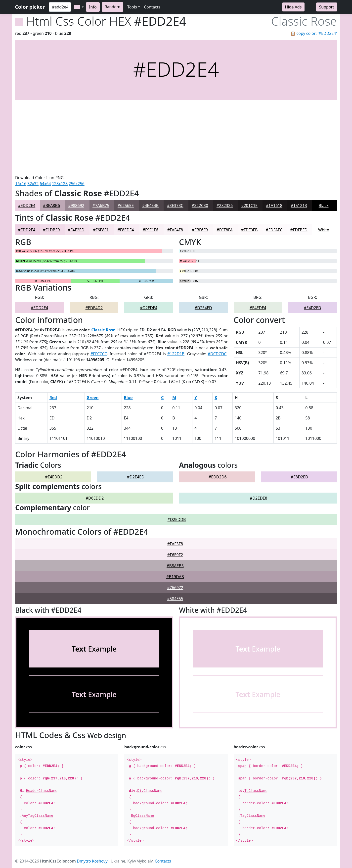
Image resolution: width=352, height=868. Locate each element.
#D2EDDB (177, 519)
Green (93, 398)
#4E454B (150, 205)
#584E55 (175, 599)
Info (93, 7)
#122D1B (176, 354)
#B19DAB (175, 577)
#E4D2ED (312, 308)
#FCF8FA (224, 230)
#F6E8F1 (101, 230)
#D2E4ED (203, 308)
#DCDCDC (217, 354)
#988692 (76, 205)
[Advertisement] (176, 137)
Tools (132, 7)
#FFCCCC (99, 354)
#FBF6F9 (200, 230)
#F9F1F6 (151, 230)
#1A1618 (274, 205)
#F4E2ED (76, 230)
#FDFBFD (299, 230)
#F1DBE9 (51, 230)
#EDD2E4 (27, 205)
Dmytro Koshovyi (93, 861)
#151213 (299, 205)
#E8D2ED (300, 477)
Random (112, 7)
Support (327, 7)
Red (53, 398)
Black (324, 205)
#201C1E (249, 205)
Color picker (30, 7)
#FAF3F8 (175, 544)
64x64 (45, 184)
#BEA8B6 (52, 205)
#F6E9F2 (175, 555)
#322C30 (200, 205)
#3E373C (175, 205)
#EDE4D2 (94, 308)
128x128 (60, 184)
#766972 (175, 588)
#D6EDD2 (95, 498)
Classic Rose (103, 330)
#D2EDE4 (149, 308)
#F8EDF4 (126, 230)
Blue (128, 398)
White (324, 230)
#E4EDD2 (54, 477)
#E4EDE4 (258, 308)
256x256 (76, 184)
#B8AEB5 (175, 566)
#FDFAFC (274, 230)
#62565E (126, 205)
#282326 (225, 205)
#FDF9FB (249, 230)
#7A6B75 (101, 205)
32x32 (33, 184)
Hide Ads (293, 7)
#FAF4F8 (175, 230)
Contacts (152, 7)
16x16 (21, 184)
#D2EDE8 (259, 498)
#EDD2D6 (218, 477)
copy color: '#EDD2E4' (317, 33)
